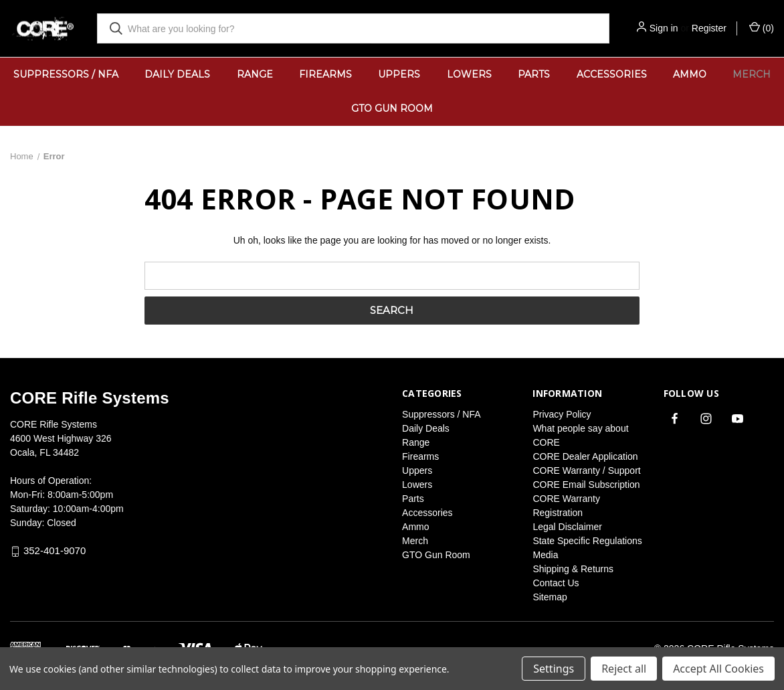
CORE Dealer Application (585, 456)
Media (545, 555)
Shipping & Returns (573, 569)
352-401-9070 (55, 551)
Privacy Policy (562, 414)
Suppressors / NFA (66, 74)
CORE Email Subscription (586, 485)
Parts (534, 74)
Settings (554, 669)
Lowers (469, 74)
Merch (415, 541)
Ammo (690, 74)
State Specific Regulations (587, 541)
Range (255, 74)
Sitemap (550, 597)
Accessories (612, 74)
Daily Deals (177, 74)
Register (709, 28)
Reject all (624, 669)
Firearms (325, 74)
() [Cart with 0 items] (762, 27)
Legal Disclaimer (567, 527)
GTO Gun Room (392, 108)
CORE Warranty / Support (586, 470)
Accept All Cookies (718, 669)
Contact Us (556, 583)
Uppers (399, 74)
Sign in (664, 28)
